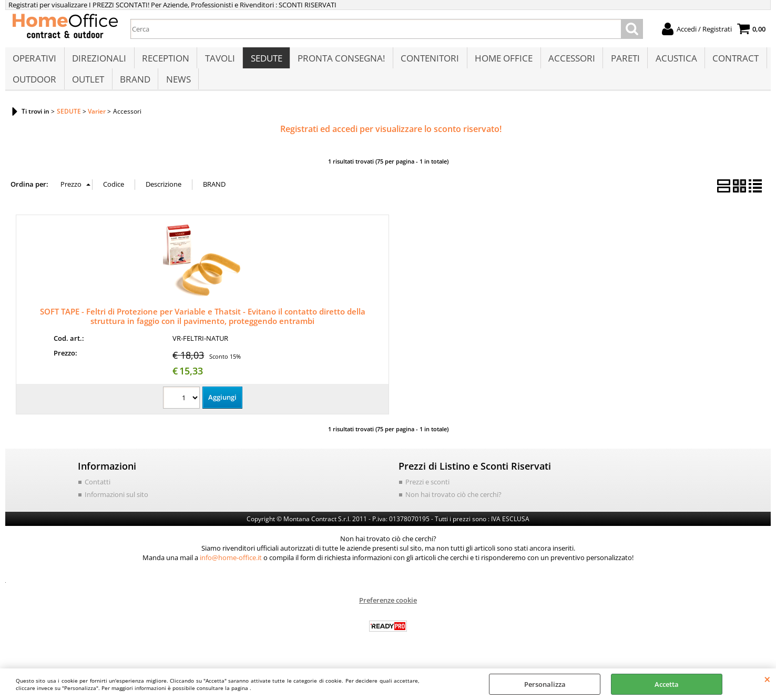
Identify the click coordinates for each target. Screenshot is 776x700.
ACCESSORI (568, 61)
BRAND (134, 88)
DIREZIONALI (99, 61)
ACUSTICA (672, 61)
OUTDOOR (34, 88)
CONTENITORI (427, 61)
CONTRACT (731, 61)
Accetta (667, 684)
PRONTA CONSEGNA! (339, 61)
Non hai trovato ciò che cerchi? (453, 505)
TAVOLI (218, 61)
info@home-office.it (231, 569)
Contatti (98, 493)
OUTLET (88, 88)
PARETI (621, 61)
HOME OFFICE (501, 61)
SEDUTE (264, 61)
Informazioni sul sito (116, 505)
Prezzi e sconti (427, 493)
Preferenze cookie (388, 611)
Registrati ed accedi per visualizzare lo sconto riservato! (391, 140)
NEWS (177, 88)
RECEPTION (165, 61)
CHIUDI (767, 679)
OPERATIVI (34, 61)
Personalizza (545, 684)
